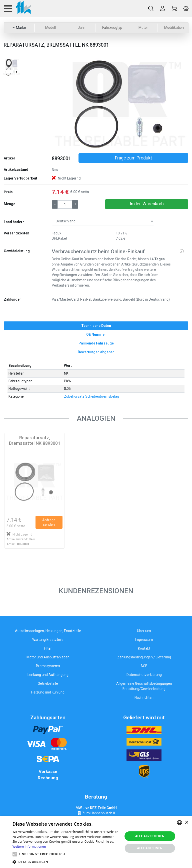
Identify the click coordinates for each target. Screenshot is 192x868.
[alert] (96, 842)
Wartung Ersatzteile (48, 640)
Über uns (144, 631)
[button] (62, 104)
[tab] (96, 326)
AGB (144, 666)
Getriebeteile (48, 683)
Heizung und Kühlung (48, 692)
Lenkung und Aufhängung (48, 675)
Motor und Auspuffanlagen (48, 657)
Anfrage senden (49, 522)
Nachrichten (144, 698)
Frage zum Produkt (133, 158)
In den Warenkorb (147, 204)
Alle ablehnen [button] (150, 848)
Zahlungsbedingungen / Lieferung (144, 657)
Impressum (144, 640)
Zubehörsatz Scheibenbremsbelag (91, 396)
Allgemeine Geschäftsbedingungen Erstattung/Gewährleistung (144, 686)
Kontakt (144, 648)
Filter (48, 648)
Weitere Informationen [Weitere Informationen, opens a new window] (29, 847)
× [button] (186, 822)
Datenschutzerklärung (144, 675)
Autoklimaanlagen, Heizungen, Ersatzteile (48, 631)
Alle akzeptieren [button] (150, 836)
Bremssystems (48, 666)
